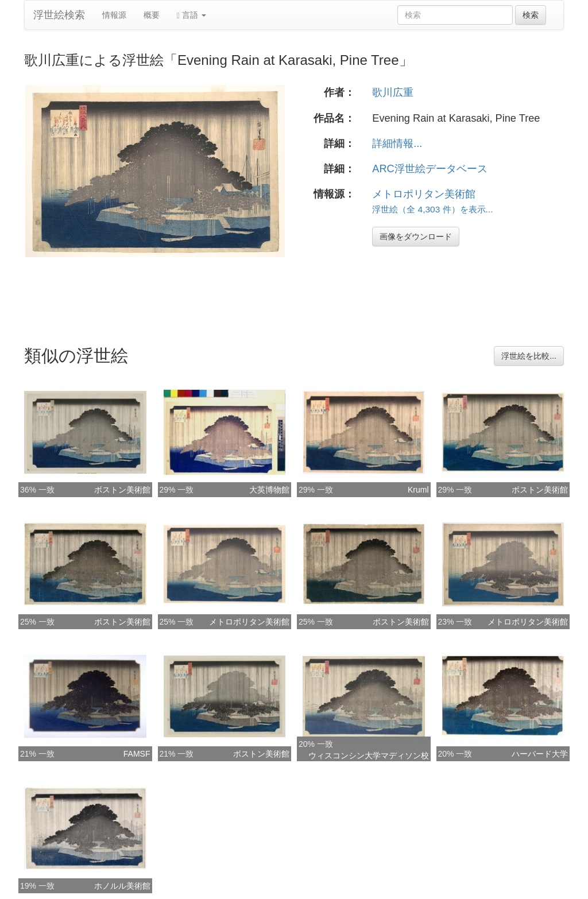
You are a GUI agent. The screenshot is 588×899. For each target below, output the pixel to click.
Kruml (418, 490)
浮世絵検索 (59, 15)
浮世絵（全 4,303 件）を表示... (432, 209)
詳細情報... (397, 144)
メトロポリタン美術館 (424, 194)
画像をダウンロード (416, 237)
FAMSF (137, 754)
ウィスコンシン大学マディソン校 (369, 755)
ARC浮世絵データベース (430, 169)
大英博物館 (269, 490)
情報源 (114, 15)
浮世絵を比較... (529, 356)
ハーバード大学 (540, 754)
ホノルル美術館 (122, 886)
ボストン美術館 (122, 490)
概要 (152, 15)
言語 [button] (192, 15)
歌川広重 (393, 92)
